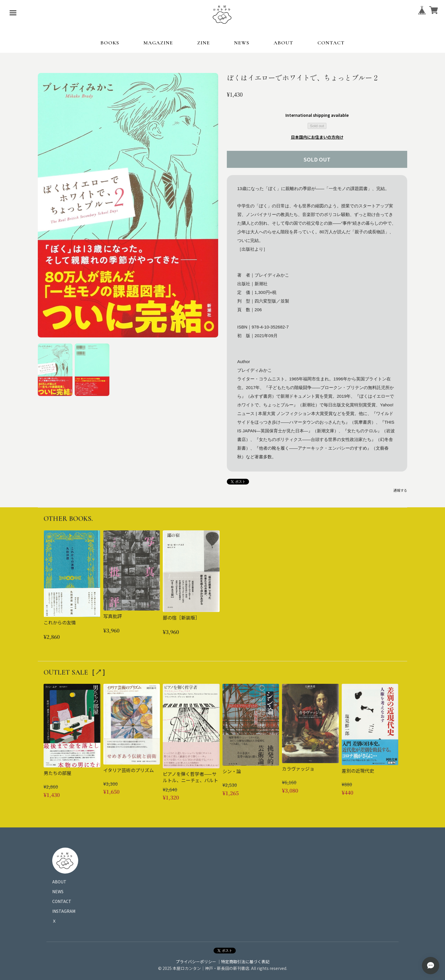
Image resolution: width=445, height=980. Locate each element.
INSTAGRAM (64, 911)
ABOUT (283, 43)
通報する (400, 490)
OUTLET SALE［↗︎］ (76, 672)
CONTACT (331, 43)
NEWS (242, 43)
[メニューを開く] (13, 13)
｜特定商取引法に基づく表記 (243, 962)
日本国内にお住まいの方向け (317, 137)
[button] (55, 370)
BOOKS (110, 43)
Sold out (317, 126)
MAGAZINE (158, 43)
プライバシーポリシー (196, 962)
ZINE (203, 43)
